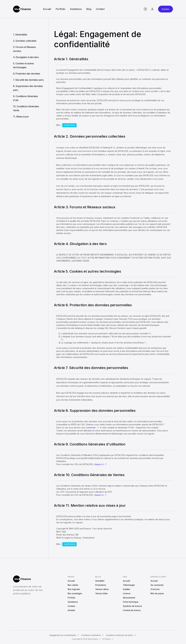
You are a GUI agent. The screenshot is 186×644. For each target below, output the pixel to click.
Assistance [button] (76, 9)
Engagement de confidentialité (64, 635)
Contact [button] (100, 9)
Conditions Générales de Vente (121, 635)
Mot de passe (157, 593)
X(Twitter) (108, 639)
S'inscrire (155, 589)
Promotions (101, 585)
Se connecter (157, 585)
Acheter (166, 9)
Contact (71, 606)
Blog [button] (89, 9)
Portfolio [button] (60, 9)
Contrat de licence (132, 610)
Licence (127, 593)
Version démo (102, 589)
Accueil (71, 581)
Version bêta (101, 593)
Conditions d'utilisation (92, 635)
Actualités (100, 581)
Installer (127, 589)
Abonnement (129, 598)
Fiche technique (131, 602)
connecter (92, 428)
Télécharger (129, 585)
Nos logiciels (74, 589)
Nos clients (73, 585)
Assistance (73, 602)
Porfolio (71, 598)
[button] (145, 9)
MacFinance (94, 639)
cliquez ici (100, 464)
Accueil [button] (47, 9)
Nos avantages (75, 593)
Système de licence (132, 606)
